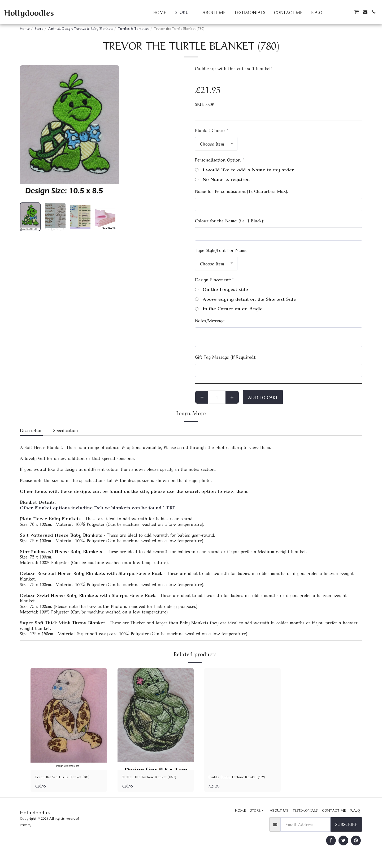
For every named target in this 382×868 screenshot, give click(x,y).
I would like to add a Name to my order (244, 169)
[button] (331, 12)
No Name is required (222, 179)
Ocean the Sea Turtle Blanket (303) (64, 781)
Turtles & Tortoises (134, 28)
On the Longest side (222, 289)
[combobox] (216, 144)
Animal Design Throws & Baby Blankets (81, 28)
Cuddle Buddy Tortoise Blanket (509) (240, 781)
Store (39, 28)
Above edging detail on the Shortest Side (246, 299)
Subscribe (346, 832)
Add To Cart (263, 397)
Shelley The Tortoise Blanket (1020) (150, 781)
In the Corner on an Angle (229, 308)
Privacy (26, 833)
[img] (69, 719)
